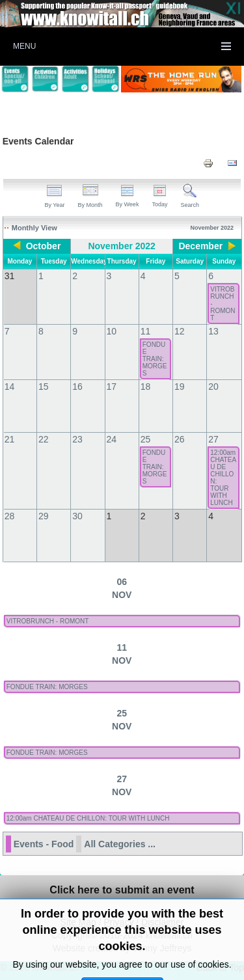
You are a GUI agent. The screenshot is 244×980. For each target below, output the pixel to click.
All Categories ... (120, 844)
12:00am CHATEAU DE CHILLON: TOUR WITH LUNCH (223, 478)
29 (44, 516)
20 (213, 387)
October (44, 246)
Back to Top (220, 968)
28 (10, 516)
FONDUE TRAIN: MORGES (155, 359)
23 (77, 439)
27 (213, 439)
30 (77, 516)
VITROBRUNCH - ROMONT (223, 304)
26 (180, 439)
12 (180, 331)
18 (146, 387)
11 (146, 331)
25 (146, 439)
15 (44, 387)
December (200, 246)
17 (112, 387)
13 (213, 331)
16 (77, 387)
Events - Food (44, 844)
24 (112, 439)
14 (10, 387)
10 (112, 331)
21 (10, 439)
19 (180, 387)
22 (44, 439)
